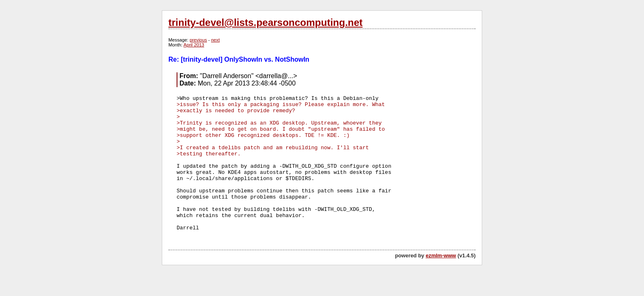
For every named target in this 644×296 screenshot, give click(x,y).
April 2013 (194, 45)
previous (198, 40)
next (215, 40)
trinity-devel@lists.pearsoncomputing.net (266, 22)
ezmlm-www (441, 256)
